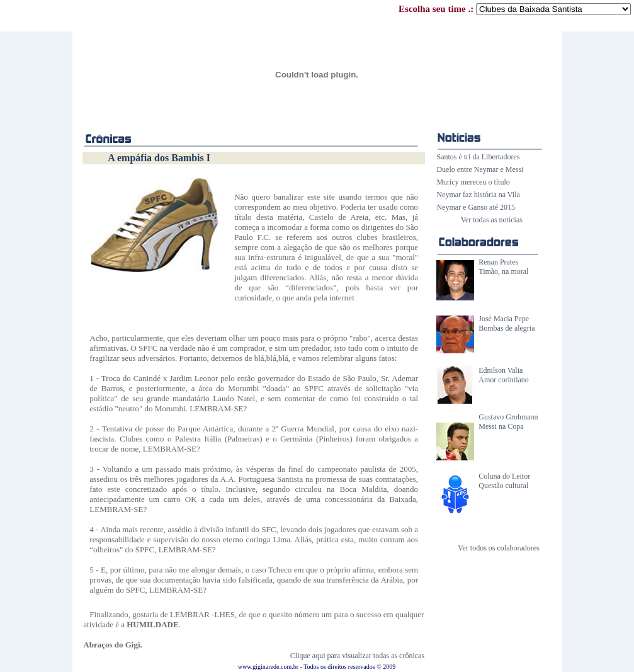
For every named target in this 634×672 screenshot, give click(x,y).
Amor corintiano (504, 380)
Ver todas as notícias (492, 220)
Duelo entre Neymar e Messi (480, 169)
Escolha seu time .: (515, 9)
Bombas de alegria (507, 328)
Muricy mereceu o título (473, 182)
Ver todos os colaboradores (499, 548)
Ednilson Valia (501, 370)
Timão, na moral (503, 271)
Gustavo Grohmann (508, 417)
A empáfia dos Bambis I (159, 158)
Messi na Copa (501, 426)
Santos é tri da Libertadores (478, 157)
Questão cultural (503, 486)
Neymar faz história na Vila (478, 195)
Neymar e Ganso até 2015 (476, 207)
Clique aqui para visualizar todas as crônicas (357, 656)
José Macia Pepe (504, 319)
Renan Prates (498, 262)
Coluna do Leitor (504, 476)
